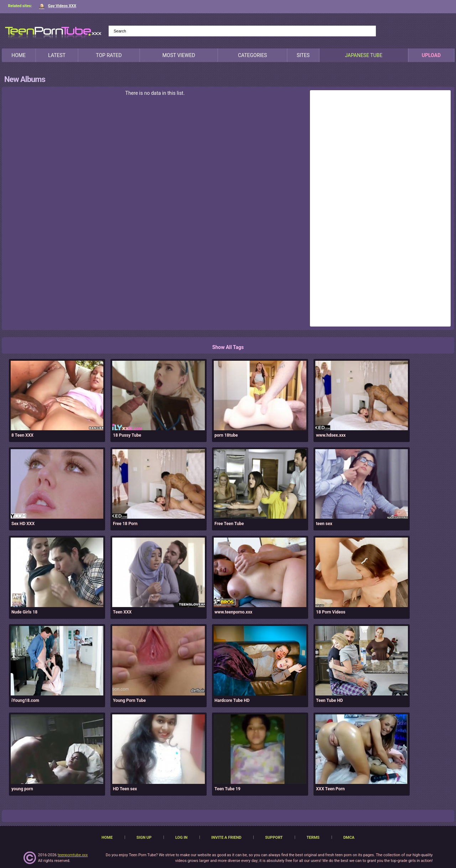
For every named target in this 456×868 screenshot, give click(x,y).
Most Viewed (179, 55)
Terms (313, 838)
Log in (181, 838)
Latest (57, 55)
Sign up (144, 838)
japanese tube (364, 55)
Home (19, 55)
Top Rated (109, 55)
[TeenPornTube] (53, 32)
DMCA (349, 838)
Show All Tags (228, 347)
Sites (303, 55)
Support (274, 838)
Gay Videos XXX (58, 6)
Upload (431, 55)
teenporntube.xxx (73, 855)
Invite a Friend (226, 838)
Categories (253, 55)
